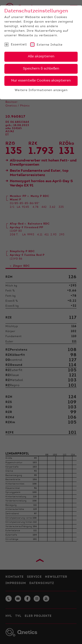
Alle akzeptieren (41, 57)
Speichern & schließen (41, 69)
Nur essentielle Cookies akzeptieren (41, 81)
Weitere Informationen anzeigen (41, 90)
